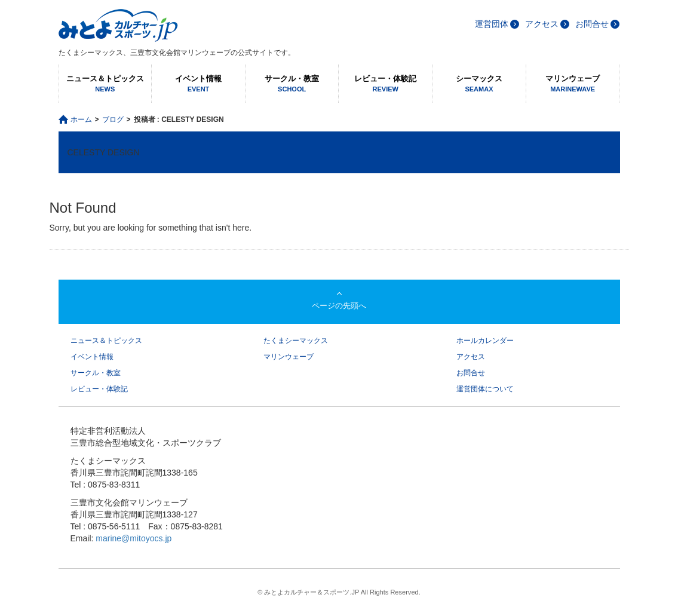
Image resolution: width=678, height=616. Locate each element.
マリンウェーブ (573, 84)
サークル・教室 (292, 84)
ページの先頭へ (339, 306)
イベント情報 (198, 84)
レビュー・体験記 (385, 84)
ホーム (81, 119)
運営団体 (492, 24)
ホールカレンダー (485, 341)
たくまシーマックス (296, 341)
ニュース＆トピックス (105, 84)
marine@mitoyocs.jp (134, 538)
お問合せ (592, 24)
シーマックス (479, 84)
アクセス (542, 24)
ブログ (113, 119)
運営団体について (485, 389)
